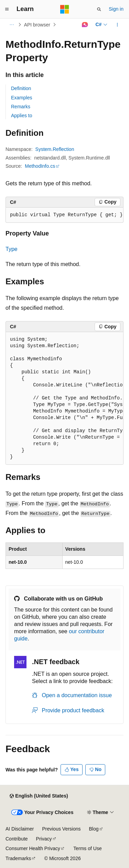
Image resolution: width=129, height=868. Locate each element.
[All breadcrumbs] (12, 25)
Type (12, 249)
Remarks (21, 107)
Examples (21, 98)
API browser (37, 25)
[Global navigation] (7, 9)
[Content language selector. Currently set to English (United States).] (39, 796)
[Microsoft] (65, 9)
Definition (21, 88)
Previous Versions (61, 829)
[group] (64, 398)
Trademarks (18, 858)
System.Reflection (55, 149)
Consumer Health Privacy (33, 848)
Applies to (21, 116)
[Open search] (99, 9)
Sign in (116, 9)
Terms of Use (87, 848)
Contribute (17, 839)
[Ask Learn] (85, 25)
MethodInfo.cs (40, 166)
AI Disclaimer (20, 829)
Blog (94, 829)
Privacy (44, 839)
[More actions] (117, 25)
